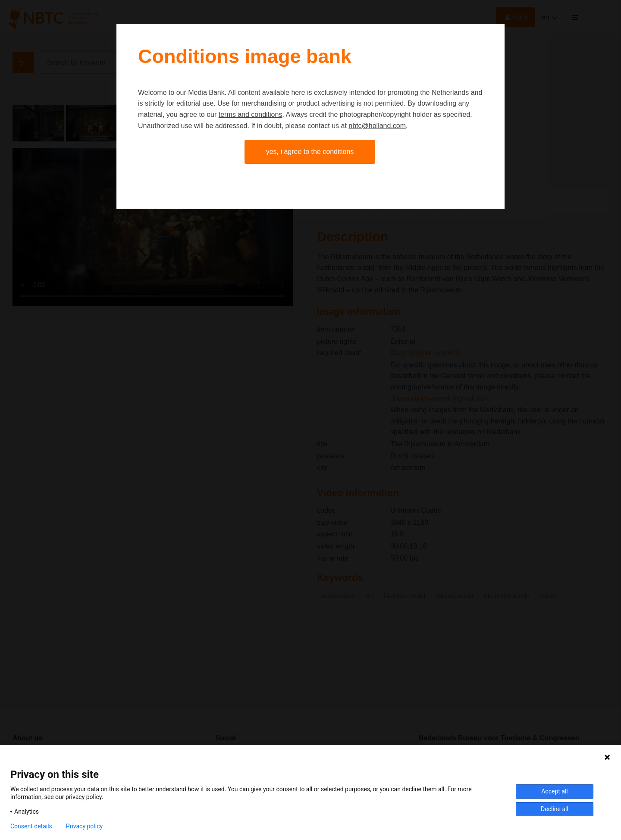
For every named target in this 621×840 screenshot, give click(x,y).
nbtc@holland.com (377, 126)
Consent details (31, 826)
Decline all (555, 809)
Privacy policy (84, 826)
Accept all (555, 791)
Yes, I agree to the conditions (310, 152)
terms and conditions (251, 114)
